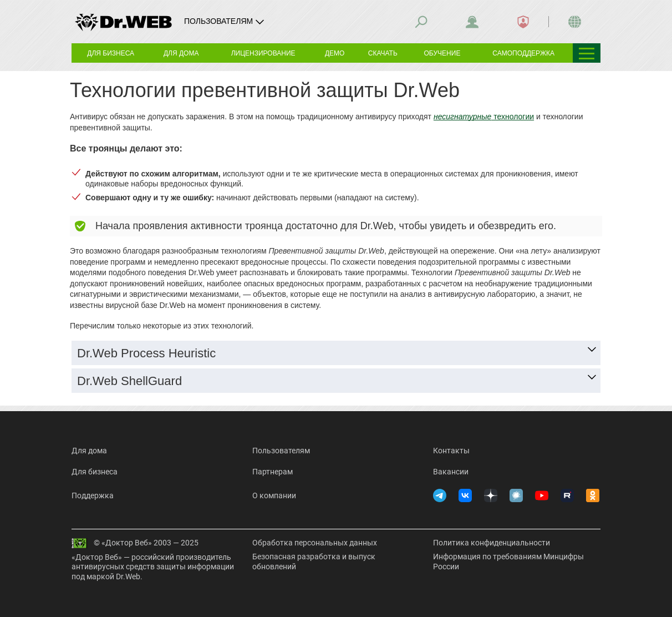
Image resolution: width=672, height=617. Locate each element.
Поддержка (93, 495)
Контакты (451, 451)
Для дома (89, 451)
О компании (274, 495)
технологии (484, 117)
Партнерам (273, 472)
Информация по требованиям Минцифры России (508, 562)
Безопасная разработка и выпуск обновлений (314, 562)
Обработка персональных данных (315, 543)
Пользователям (281, 451)
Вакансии (451, 472)
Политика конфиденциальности (492, 543)
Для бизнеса (95, 472)
